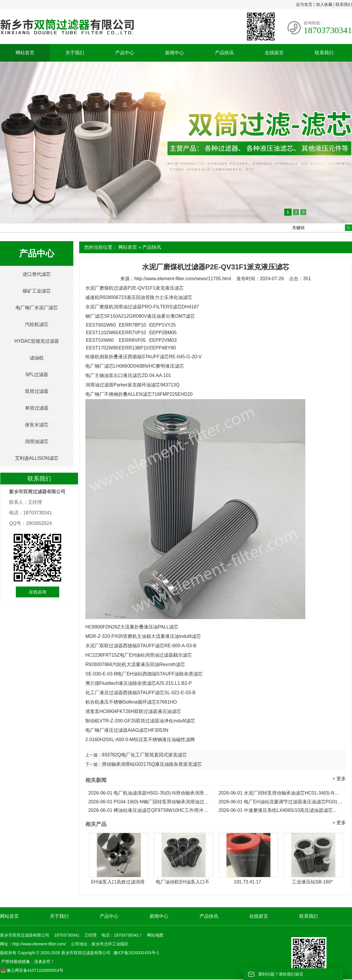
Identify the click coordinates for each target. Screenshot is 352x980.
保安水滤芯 (37, 425)
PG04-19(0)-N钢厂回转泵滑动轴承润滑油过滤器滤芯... (150, 802)
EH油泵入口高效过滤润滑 (118, 882)
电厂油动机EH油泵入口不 (182, 882)
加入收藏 (324, 4)
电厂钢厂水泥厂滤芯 (37, 308)
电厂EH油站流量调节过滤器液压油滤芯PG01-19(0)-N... (281, 802)
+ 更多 (339, 779)
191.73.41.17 (247, 882)
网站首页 (25, 53)
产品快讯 (224, 53)
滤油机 (37, 358)
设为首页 (304, 4)
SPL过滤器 (37, 375)
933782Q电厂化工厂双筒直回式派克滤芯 (144, 755)
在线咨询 (38, 592)
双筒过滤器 (37, 391)
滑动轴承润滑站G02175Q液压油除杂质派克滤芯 (152, 764)
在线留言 (274, 53)
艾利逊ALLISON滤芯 (37, 458)
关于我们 (75, 53)
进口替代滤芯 (37, 274)
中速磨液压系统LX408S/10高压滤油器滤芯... (278, 810)
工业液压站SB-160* (312, 882)
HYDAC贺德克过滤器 (37, 341)
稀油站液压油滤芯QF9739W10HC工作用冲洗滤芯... (150, 810)
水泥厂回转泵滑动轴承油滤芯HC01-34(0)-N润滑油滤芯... (281, 793)
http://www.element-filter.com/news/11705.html (183, 279)
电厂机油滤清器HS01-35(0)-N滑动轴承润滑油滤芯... (150, 793)
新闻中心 (175, 53)
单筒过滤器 (37, 408)
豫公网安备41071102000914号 (32, 970)
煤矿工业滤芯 (37, 291)
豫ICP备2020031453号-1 (136, 953)
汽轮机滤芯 (37, 324)
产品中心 (125, 53)
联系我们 (344, 4)
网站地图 (155, 935)
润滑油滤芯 (37, 441)
